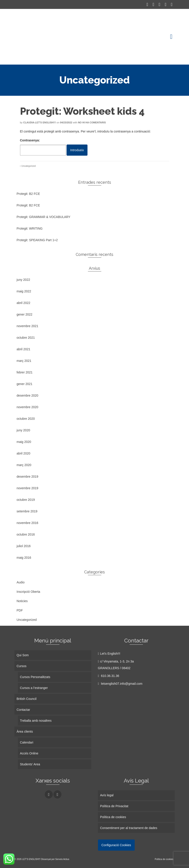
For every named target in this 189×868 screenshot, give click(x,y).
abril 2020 (24, 453)
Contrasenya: (43, 147)
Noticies (22, 601)
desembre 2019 (27, 477)
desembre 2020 (27, 395)
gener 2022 (25, 314)
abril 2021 (24, 349)
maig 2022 (24, 291)
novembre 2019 (27, 488)
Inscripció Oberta (28, 592)
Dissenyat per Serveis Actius (55, 859)
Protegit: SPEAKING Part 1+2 (37, 240)
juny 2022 (23, 280)
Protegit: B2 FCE (28, 194)
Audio (21, 582)
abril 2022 (24, 303)
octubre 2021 (26, 338)
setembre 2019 (27, 511)
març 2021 (24, 361)
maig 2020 (24, 442)
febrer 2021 (25, 372)
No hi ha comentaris (92, 122)
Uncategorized (28, 166)
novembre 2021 (27, 326)
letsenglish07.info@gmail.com (120, 684)
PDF (20, 610)
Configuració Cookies (116, 845)
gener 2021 (25, 384)
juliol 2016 (24, 546)
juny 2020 (23, 430)
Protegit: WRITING (30, 228)
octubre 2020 (26, 419)
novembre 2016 (27, 523)
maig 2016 (24, 558)
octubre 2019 (26, 500)
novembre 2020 (27, 407)
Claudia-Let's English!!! (40, 122)
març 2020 (24, 465)
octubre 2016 (26, 534)
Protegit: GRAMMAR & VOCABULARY (44, 217)
